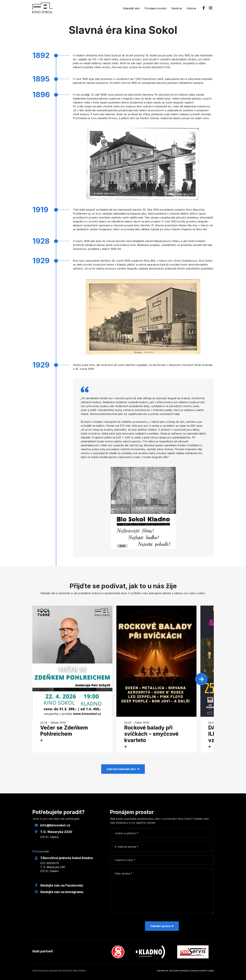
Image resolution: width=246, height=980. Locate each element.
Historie (191, 8)
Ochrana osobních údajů (201, 971)
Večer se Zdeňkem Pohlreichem (64, 731)
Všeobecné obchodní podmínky (173, 971)
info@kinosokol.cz (55, 825)
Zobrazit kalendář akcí (123, 769)
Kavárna (177, 8)
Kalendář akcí (131, 8)
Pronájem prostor (156, 8)
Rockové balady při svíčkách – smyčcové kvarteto (151, 734)
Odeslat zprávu (162, 926)
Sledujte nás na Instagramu (62, 892)
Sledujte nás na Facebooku (62, 885)
